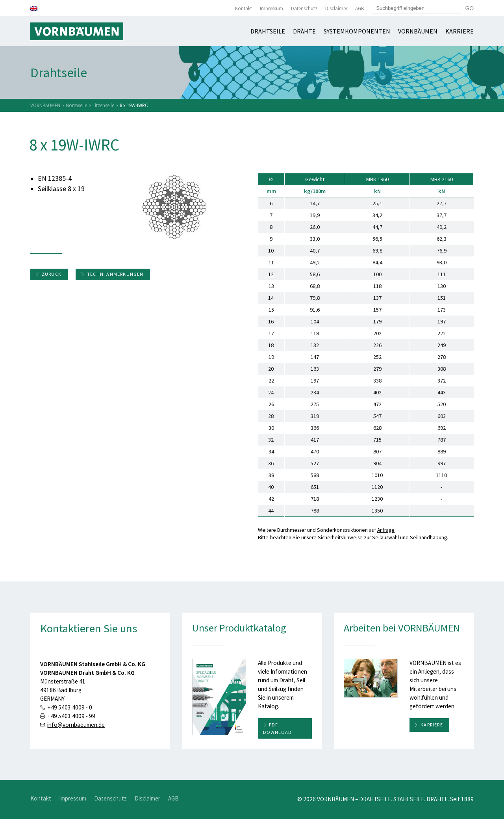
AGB (359, 8)
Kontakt (244, 8)
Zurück (48, 274)
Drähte (304, 31)
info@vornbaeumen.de (76, 725)
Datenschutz (304, 8)
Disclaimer (336, 8)
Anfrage (386, 530)
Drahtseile (268, 31)
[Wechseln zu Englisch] (34, 8)
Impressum (271, 8)
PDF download (278, 728)
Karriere (460, 31)
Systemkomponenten (357, 31)
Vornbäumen (418, 31)
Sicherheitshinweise (340, 538)
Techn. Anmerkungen (112, 274)
